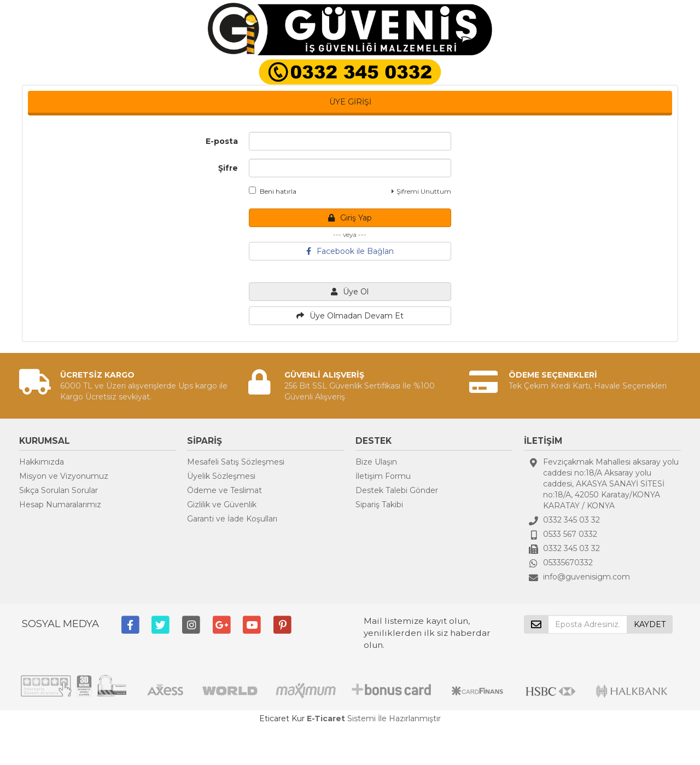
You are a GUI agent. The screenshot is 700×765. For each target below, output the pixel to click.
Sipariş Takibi (379, 505)
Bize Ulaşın (376, 462)
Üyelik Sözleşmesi (221, 476)
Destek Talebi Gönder (397, 490)
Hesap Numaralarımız (60, 505)
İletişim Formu (383, 476)
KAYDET (650, 624)
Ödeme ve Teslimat (224, 490)
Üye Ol (350, 292)
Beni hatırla (273, 191)
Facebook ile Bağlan (350, 251)
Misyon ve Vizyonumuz (64, 476)
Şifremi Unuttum (421, 191)
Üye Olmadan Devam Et (350, 316)
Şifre (228, 168)
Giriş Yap (350, 218)
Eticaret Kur (282, 718)
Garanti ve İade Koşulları (232, 519)
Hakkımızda (42, 462)
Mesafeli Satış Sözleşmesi (236, 462)
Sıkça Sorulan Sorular (59, 490)
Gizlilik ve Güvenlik (222, 505)
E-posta (222, 141)
